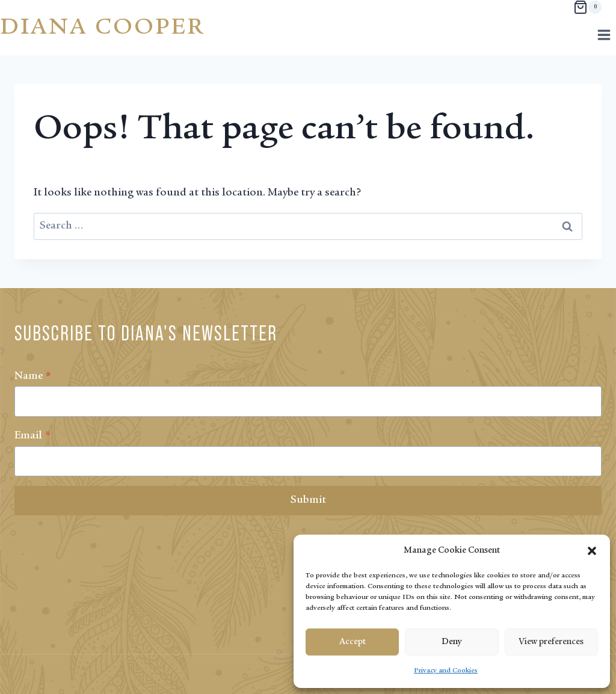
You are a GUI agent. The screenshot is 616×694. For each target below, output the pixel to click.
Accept (353, 642)
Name (33, 376)
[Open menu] (604, 35)
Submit (308, 500)
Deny (451, 642)
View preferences (551, 642)
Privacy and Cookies (446, 671)
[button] (592, 551)
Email (32, 436)
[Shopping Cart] (587, 7)
